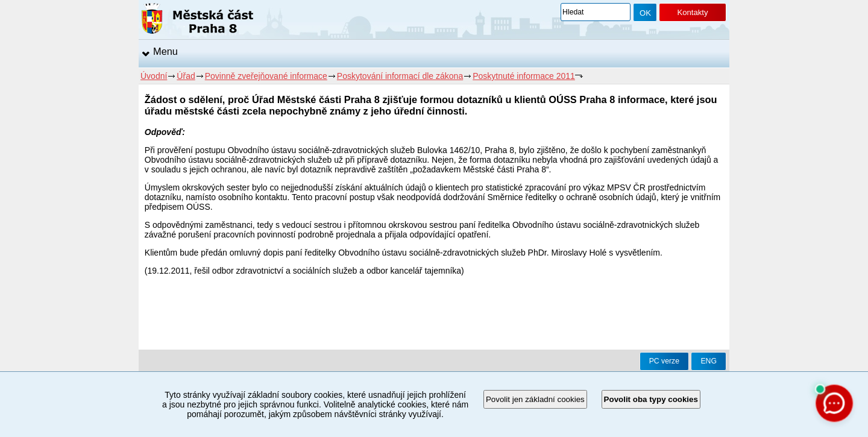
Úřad (186, 76)
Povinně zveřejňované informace (266, 76)
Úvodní (154, 76)
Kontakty (692, 12)
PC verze (664, 361)
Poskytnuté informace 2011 (524, 76)
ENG (709, 361)
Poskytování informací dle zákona (400, 76)
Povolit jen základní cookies (535, 399)
